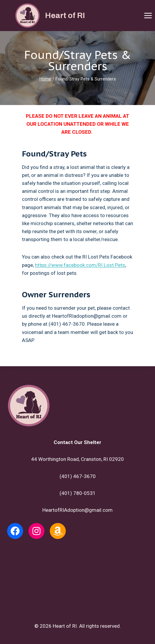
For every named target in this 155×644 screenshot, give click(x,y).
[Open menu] (148, 15)
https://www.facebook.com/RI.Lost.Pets (80, 265)
